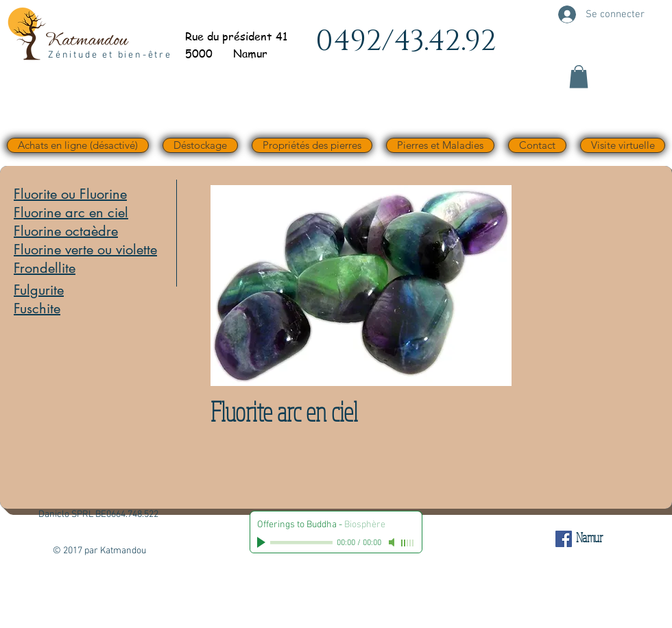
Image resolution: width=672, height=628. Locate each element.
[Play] (263, 542)
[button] (579, 76)
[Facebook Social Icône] (564, 539)
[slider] (408, 543)
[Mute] (393, 542)
